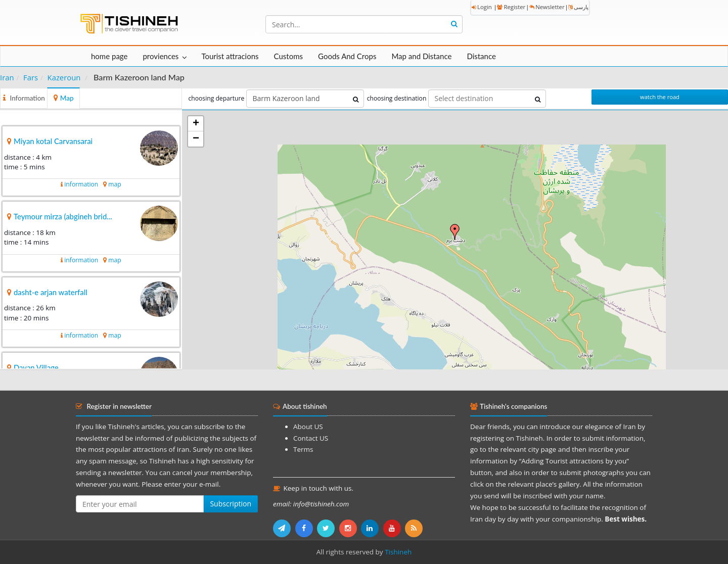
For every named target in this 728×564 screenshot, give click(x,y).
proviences (161, 56)
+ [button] (196, 124)
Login (482, 7)
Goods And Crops (347, 56)
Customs (288, 56)
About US (308, 427)
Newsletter (547, 7)
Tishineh (398, 552)
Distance (481, 56)
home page (109, 56)
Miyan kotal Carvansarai (53, 141)
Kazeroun (64, 77)
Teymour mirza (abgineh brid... (63, 216)
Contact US (311, 438)
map (115, 184)
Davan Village (36, 367)
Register (511, 7)
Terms (303, 449)
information (81, 184)
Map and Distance (421, 56)
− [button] (196, 139)
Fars (31, 77)
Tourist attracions (230, 56)
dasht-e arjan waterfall (51, 292)
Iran (7, 77)
